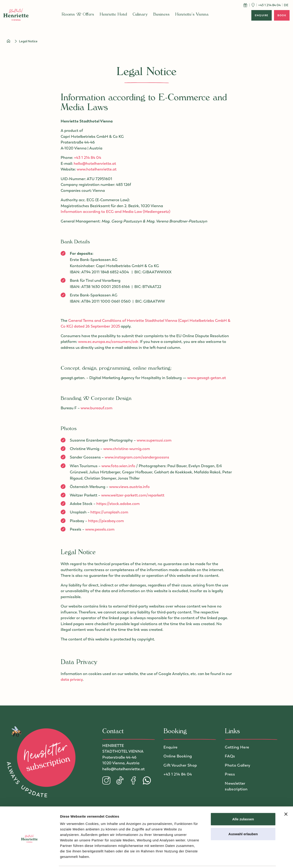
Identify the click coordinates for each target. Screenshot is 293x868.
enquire (262, 15)
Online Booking (178, 756)
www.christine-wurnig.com (127, 449)
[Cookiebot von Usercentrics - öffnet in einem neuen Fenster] (30, 859)
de (286, 5)
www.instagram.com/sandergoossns (137, 457)
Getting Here (237, 747)
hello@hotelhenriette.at (95, 163)
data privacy (72, 679)
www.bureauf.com (96, 408)
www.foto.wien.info (118, 466)
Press (230, 774)
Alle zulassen (243, 803)
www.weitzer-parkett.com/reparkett (133, 495)
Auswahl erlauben (243, 818)
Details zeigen (243, 859)
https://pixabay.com (106, 521)
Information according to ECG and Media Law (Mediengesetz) (115, 212)
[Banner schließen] (286, 798)
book (282, 15)
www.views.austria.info (129, 487)
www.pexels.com (100, 529)
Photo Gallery (237, 765)
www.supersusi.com (154, 440)
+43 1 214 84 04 (88, 157)
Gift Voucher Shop (180, 765)
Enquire (170, 747)
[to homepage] (16, 15)
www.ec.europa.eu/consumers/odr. (109, 342)
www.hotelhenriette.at (97, 169)
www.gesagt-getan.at (207, 378)
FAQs (230, 756)
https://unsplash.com (109, 512)
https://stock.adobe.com (118, 504)
